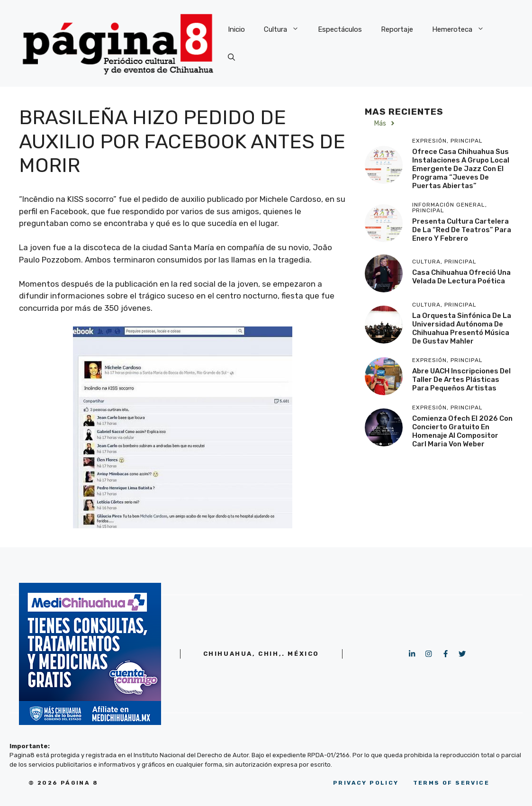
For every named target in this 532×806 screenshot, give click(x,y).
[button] (231, 58)
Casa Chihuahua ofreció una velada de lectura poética (461, 277)
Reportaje (397, 29)
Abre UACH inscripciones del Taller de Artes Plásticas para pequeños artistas (461, 380)
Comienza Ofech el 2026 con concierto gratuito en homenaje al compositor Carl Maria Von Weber (462, 431)
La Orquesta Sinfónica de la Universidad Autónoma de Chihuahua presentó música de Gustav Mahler (462, 328)
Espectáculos (340, 29)
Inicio (236, 29)
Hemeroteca (463, 29)
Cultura (286, 29)
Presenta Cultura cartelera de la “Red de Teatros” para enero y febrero (462, 230)
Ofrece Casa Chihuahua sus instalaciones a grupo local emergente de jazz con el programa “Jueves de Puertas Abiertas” (461, 169)
